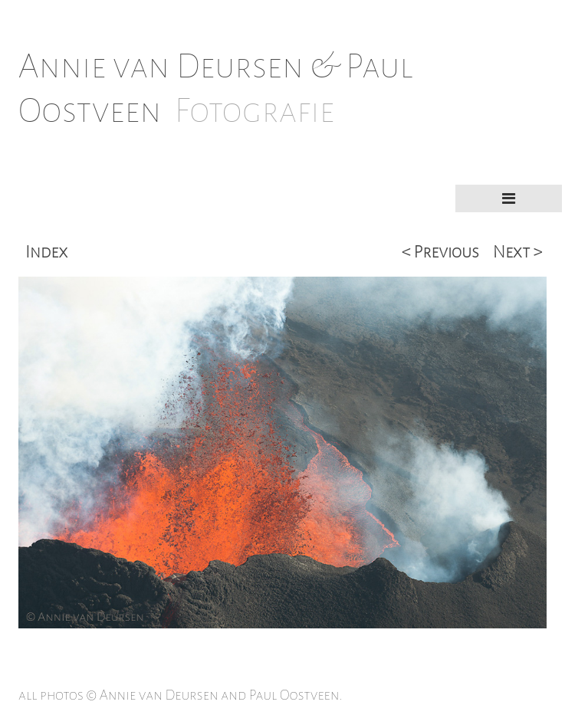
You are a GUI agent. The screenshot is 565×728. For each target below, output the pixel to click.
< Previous (440, 252)
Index (46, 252)
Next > (517, 252)
